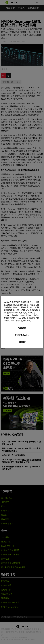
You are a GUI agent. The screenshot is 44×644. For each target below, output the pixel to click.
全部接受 (22, 342)
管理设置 (22, 328)
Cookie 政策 (8, 315)
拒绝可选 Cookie (22, 335)
